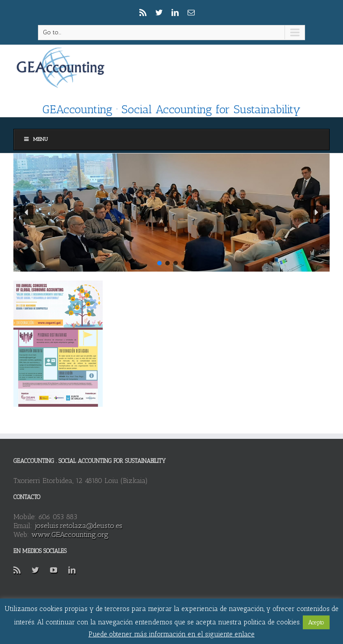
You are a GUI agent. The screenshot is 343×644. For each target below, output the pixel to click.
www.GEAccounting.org (70, 535)
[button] (27, 212)
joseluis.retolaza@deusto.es (78, 526)
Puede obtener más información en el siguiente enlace (171, 634)
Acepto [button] (316, 622)
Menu (35, 139)
